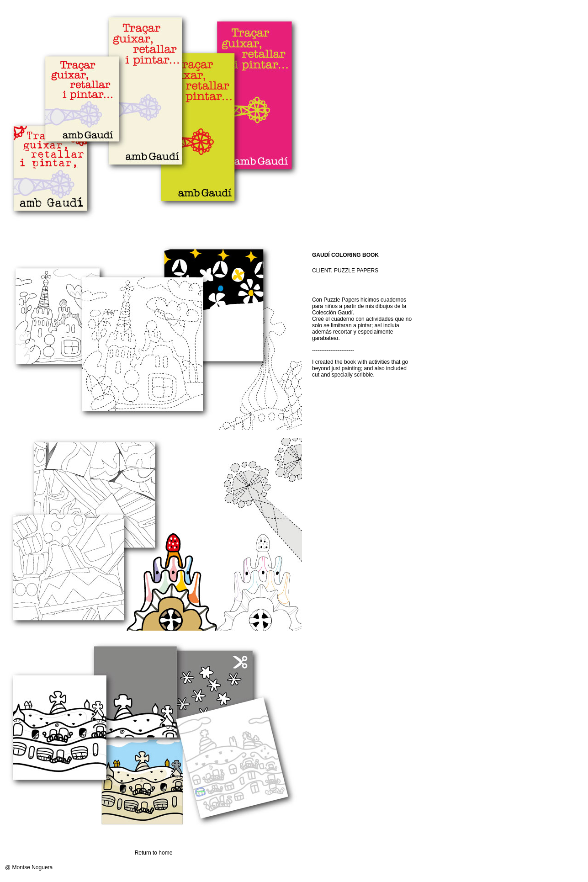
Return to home (154, 853)
